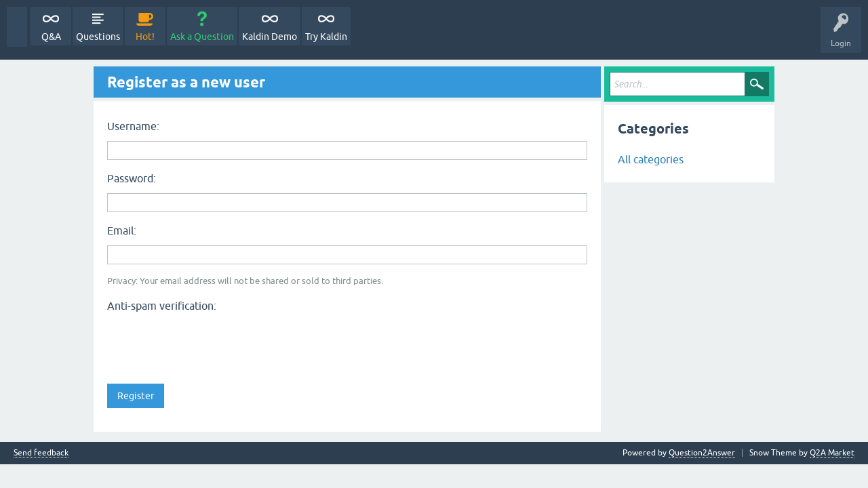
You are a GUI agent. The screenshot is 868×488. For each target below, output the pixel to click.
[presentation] (210, 344)
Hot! (145, 37)
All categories (651, 159)
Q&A (51, 37)
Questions (98, 37)
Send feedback (41, 453)
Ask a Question (202, 37)
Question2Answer (702, 453)
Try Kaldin (326, 37)
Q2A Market (832, 453)
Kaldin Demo (270, 37)
